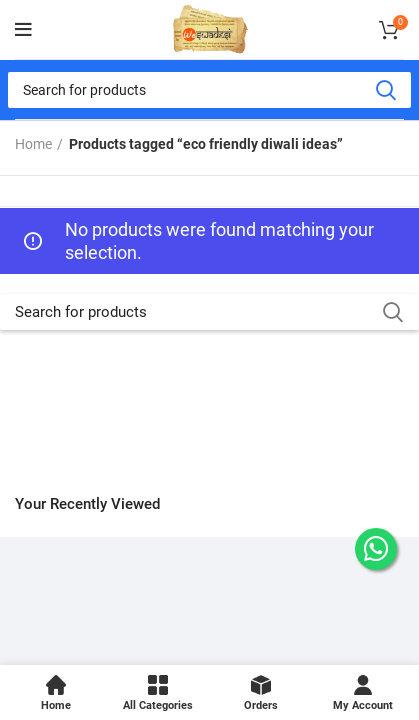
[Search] (209, 90)
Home (33, 144)
